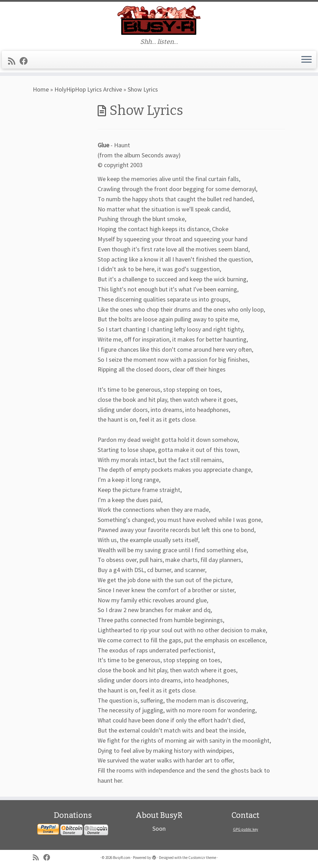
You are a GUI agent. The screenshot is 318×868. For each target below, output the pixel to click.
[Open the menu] (306, 60)
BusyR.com (122, 858)
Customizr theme (202, 858)
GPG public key (245, 829)
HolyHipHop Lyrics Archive (88, 89)
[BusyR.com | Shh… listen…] (159, 20)
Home (41, 89)
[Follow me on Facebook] (26, 61)
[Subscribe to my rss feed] (14, 61)
